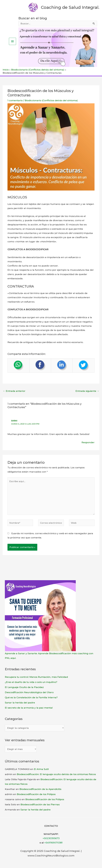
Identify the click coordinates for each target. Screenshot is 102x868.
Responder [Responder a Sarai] (88, 442)
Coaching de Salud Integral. (70, 7)
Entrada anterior (14, 391)
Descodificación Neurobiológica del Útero (29, 692)
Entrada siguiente (87, 391)
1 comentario (15, 100)
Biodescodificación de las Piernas (40, 804)
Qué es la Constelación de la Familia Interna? (31, 697)
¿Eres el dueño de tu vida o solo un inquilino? (31, 682)
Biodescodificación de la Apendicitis (40, 789)
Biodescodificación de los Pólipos (36, 794)
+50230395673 (51, 838)
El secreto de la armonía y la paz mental (29, 708)
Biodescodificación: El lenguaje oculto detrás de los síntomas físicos (56, 774)
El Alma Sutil (41, 769)
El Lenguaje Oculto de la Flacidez (24, 687)
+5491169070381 (53, 843)
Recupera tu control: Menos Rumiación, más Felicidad (36, 677)
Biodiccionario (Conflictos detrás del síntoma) (51, 100)
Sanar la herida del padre (20, 703)
